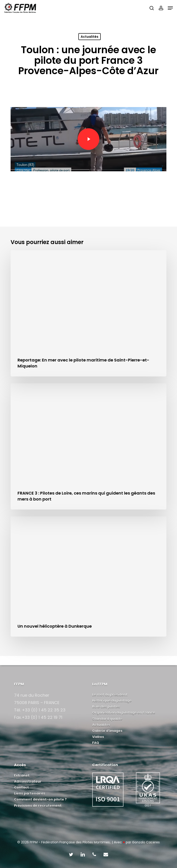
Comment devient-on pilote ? (40, 799)
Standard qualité (107, 719)
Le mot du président (110, 695)
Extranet (22, 775)
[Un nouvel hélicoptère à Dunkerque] (88, 577)
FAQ (96, 743)
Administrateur (28, 781)
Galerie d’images (107, 731)
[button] (170, 8)
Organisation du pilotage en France (124, 713)
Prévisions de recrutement (38, 806)
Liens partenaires (30, 793)
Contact (21, 787)
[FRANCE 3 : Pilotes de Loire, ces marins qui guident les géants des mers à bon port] (88, 446)
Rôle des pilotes (106, 707)
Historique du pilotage (112, 701)
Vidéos (98, 737)
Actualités (90, 37)
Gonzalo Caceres (146, 842)
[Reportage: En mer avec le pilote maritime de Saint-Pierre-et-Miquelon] (88, 313)
